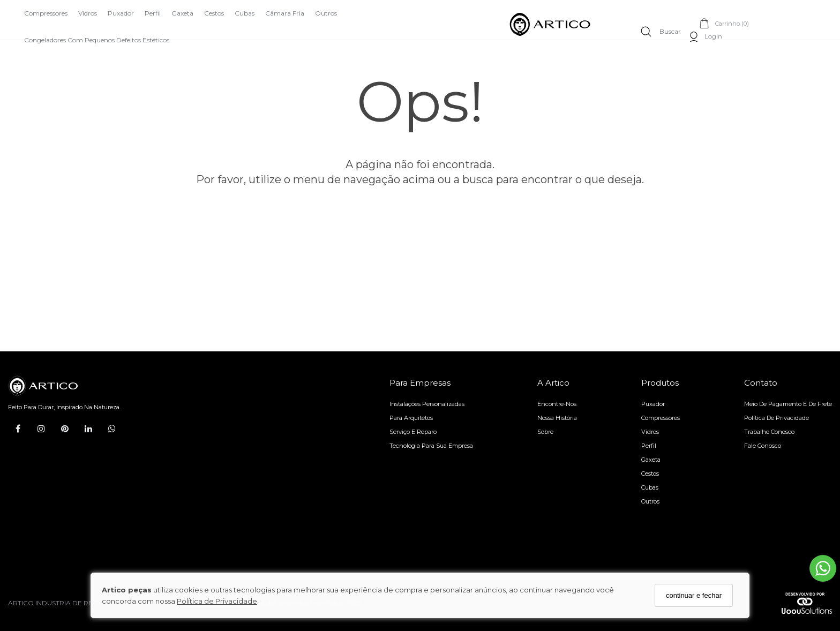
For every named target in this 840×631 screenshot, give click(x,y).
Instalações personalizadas (427, 404)
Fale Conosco (763, 446)
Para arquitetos (411, 418)
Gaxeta (182, 13)
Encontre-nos (557, 404)
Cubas (245, 13)
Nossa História (557, 418)
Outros (326, 13)
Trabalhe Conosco (769, 432)
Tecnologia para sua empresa (431, 446)
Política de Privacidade (217, 601)
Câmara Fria (285, 13)
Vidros (88, 13)
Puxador (121, 13)
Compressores (46, 13)
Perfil (153, 13)
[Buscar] (661, 31)
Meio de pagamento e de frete (788, 404)
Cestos (214, 13)
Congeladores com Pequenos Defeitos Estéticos (97, 40)
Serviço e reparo (413, 432)
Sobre (545, 432)
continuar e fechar (694, 595)
